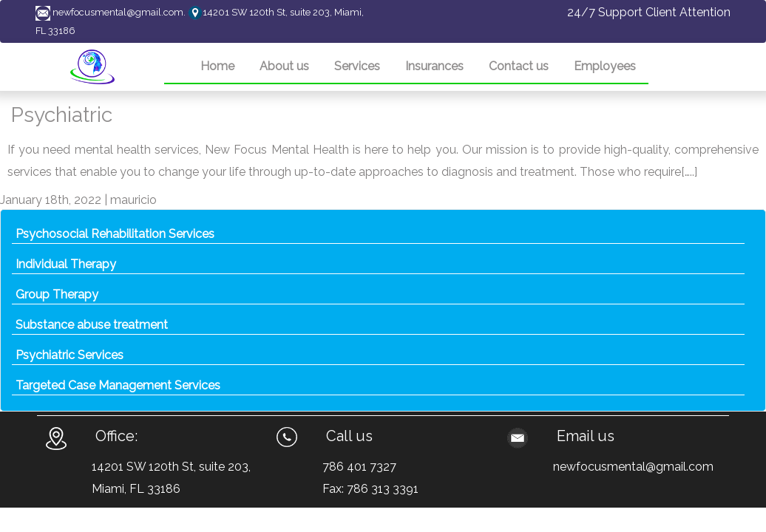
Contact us (519, 66)
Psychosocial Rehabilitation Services (115, 234)
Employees (605, 66)
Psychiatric (62, 115)
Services (357, 66)
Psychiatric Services (70, 355)
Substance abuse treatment (92, 325)
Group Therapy (57, 294)
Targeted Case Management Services (118, 385)
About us (284, 66)
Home (217, 66)
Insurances (434, 66)
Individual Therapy (66, 264)
